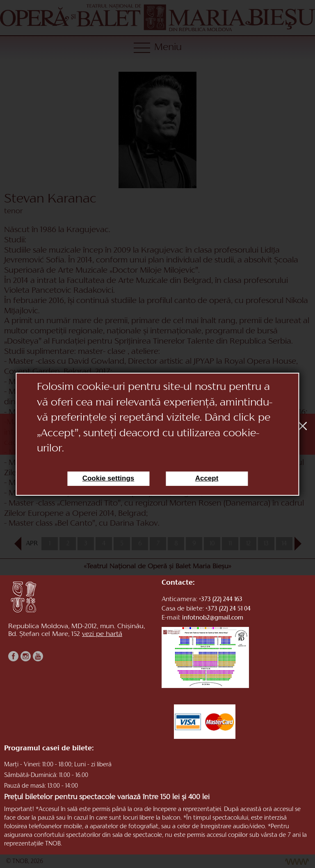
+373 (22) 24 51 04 (228, 609)
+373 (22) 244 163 (221, 600)
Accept (207, 478)
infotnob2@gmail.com (213, 618)
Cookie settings (108, 478)
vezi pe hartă (102, 634)
